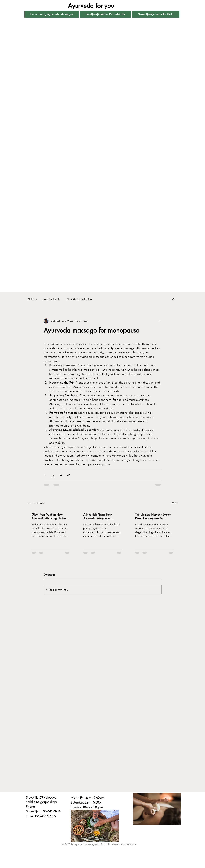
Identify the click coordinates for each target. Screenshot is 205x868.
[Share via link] (69, 475)
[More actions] (160, 321)
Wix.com (132, 844)
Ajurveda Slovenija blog (79, 299)
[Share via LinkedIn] (61, 475)
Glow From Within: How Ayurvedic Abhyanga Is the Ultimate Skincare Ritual (49, 516)
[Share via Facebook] (45, 475)
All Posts (32, 299)
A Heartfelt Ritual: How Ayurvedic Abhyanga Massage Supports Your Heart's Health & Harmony (102, 516)
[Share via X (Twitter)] (53, 475)
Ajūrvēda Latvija (52, 299)
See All (174, 503)
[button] (173, 299)
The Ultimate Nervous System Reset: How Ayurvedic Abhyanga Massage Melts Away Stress (153, 516)
